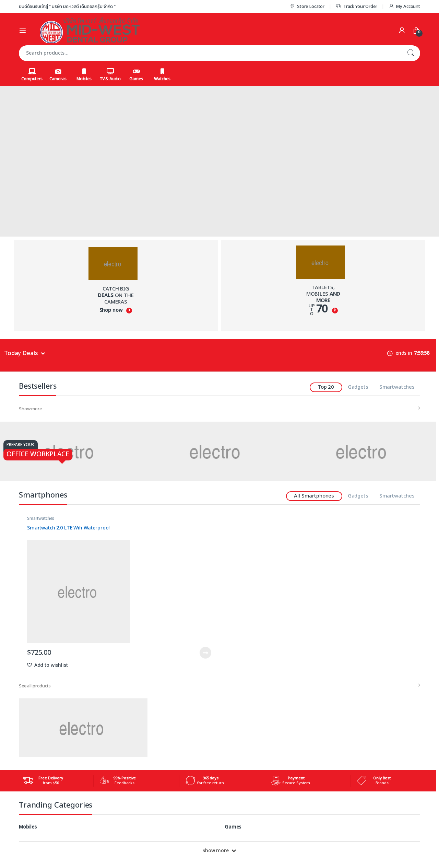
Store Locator (307, 7)
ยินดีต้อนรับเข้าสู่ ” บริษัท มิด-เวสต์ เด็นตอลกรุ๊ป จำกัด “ (67, 7)
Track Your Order (357, 7)
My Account (404, 7)
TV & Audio (110, 75)
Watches (162, 75)
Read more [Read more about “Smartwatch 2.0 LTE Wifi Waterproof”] (205, 653)
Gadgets (358, 387)
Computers (32, 75)
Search (411, 53)
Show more (30, 409)
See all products (35, 686)
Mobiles (84, 75)
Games (136, 75)
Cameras (58, 75)
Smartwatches (397, 387)
